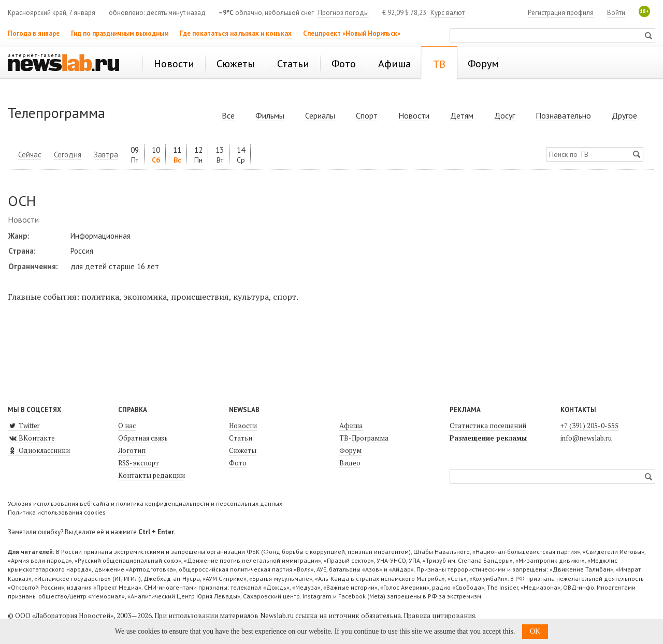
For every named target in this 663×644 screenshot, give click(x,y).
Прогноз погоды (343, 13)
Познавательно (563, 115)
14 (241, 155)
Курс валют (448, 13)
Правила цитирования (439, 616)
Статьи (241, 438)
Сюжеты (243, 450)
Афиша (351, 426)
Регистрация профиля (561, 13)
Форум (350, 450)
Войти (616, 13)
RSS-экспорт (139, 463)
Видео (350, 463)
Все (228, 115)
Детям (462, 115)
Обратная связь (143, 438)
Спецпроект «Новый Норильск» (352, 33)
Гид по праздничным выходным (120, 33)
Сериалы (320, 115)
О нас (127, 426)
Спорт (367, 115)
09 (135, 155)
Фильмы (270, 115)
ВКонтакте (31, 438)
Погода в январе (34, 33)
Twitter (24, 426)
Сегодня (68, 155)
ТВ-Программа (364, 438)
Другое (624, 115)
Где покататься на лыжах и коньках (236, 33)
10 (156, 155)
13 (220, 155)
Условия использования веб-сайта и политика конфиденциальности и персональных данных (145, 503)
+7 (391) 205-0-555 (589, 426)
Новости (414, 115)
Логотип (132, 450)
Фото (238, 463)
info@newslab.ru (586, 438)
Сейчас (30, 155)
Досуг (505, 115)
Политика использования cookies (57, 512)
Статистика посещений (488, 426)
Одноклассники (39, 450)
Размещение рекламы (488, 438)
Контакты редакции (152, 475)
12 (198, 155)
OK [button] (535, 631)
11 (177, 155)
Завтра (106, 155)
